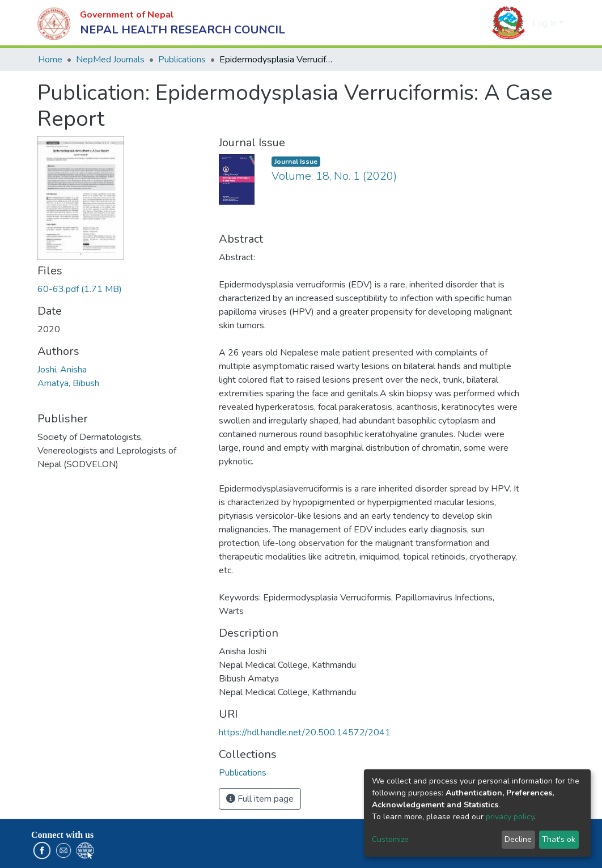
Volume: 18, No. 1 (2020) (334, 176)
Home (50, 60)
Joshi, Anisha (62, 370)
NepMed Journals (110, 60)
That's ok (559, 839)
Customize (390, 839)
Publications (182, 60)
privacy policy (510, 817)
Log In (544, 23)
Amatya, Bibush (68, 383)
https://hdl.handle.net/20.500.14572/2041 (305, 732)
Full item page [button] (260, 799)
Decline (518, 839)
